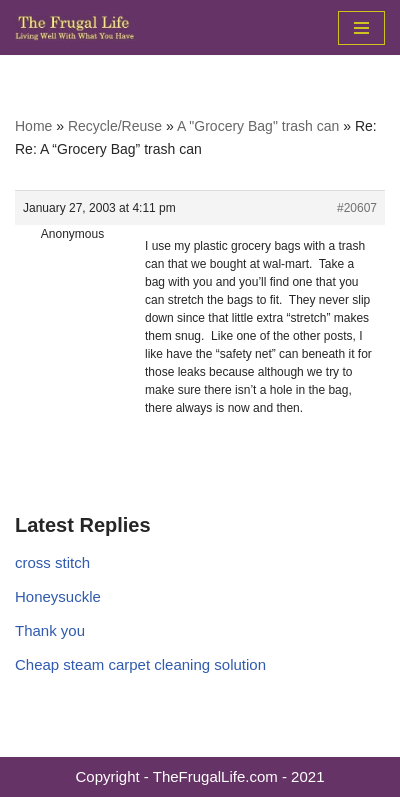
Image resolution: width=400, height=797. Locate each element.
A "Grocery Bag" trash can (258, 126)
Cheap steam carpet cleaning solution (140, 664)
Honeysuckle (58, 596)
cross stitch (52, 562)
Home (33, 126)
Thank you (50, 630)
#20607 (357, 208)
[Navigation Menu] (361, 28)
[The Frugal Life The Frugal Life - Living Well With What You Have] (75, 27)
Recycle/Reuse (115, 126)
